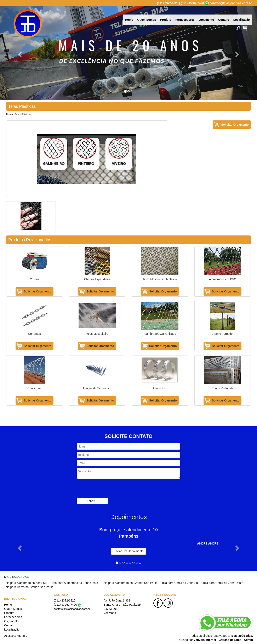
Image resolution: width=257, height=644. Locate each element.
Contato (224, 20)
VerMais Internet (205, 640)
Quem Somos (147, 20)
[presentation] (108, 489)
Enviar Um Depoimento (129, 551)
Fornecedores (185, 20)
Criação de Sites (230, 640)
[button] (19, 53)
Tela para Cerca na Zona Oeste (223, 583)
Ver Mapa (110, 613)
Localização (242, 20)
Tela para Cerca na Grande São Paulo (29, 587)
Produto (166, 20)
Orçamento (206, 20)
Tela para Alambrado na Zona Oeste (75, 583)
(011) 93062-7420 (192, 3)
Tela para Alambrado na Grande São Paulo (130, 583)
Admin (248, 640)
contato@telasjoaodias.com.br (231, 3)
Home (129, 20)
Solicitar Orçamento (235, 125)
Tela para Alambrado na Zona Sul (26, 583)
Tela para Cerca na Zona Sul (180, 583)
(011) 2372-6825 (168, 3)
